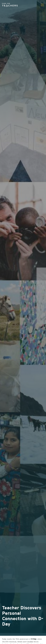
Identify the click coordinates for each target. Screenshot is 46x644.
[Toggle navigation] (42, 5)
